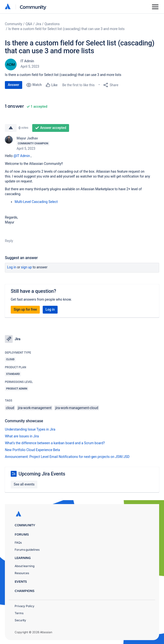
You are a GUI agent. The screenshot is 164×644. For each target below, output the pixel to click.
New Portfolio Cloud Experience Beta (32, 450)
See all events (24, 484)
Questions (52, 24)
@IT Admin (22, 156)
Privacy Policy (25, 606)
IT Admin (27, 61)
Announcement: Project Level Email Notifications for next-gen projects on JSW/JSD (67, 457)
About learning (25, 566)
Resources (22, 573)
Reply (9, 241)
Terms (19, 613)
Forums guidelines (27, 550)
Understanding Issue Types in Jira (30, 429)
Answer (14, 85)
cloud (10, 408)
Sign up (26, 267)
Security (20, 620)
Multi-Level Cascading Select (37, 202)
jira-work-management (35, 408)
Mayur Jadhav (27, 138)
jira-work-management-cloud (77, 408)
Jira (38, 24)
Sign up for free (25, 309)
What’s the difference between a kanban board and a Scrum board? (55, 443)
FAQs (18, 543)
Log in (12, 267)
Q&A (29, 24)
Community (33, 7)
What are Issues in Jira (22, 436)
